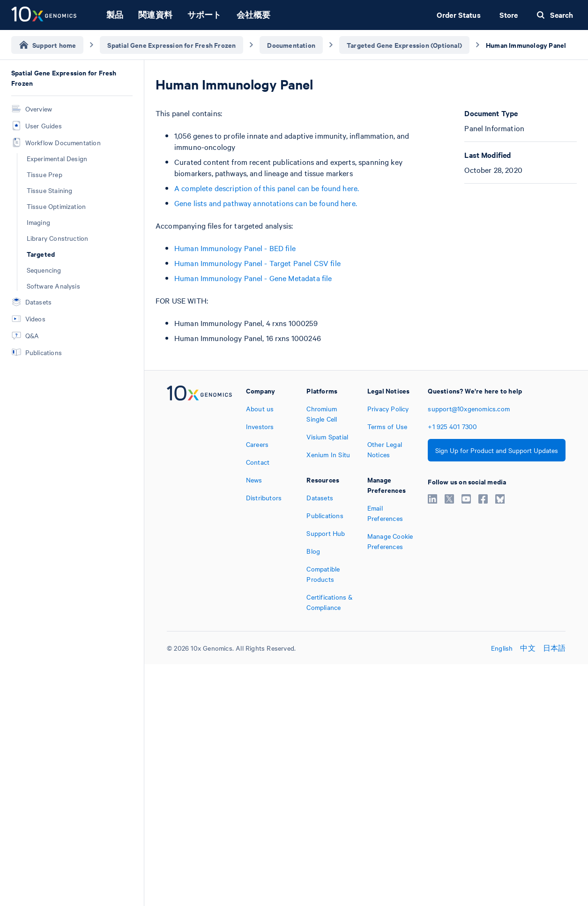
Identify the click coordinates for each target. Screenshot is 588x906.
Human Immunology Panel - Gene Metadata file (253, 278)
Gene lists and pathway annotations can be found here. (266, 203)
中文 (528, 648)
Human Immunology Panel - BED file (235, 248)
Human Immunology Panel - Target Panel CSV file (257, 263)
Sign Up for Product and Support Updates (497, 450)
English (502, 648)
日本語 (555, 648)
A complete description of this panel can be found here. (267, 188)
